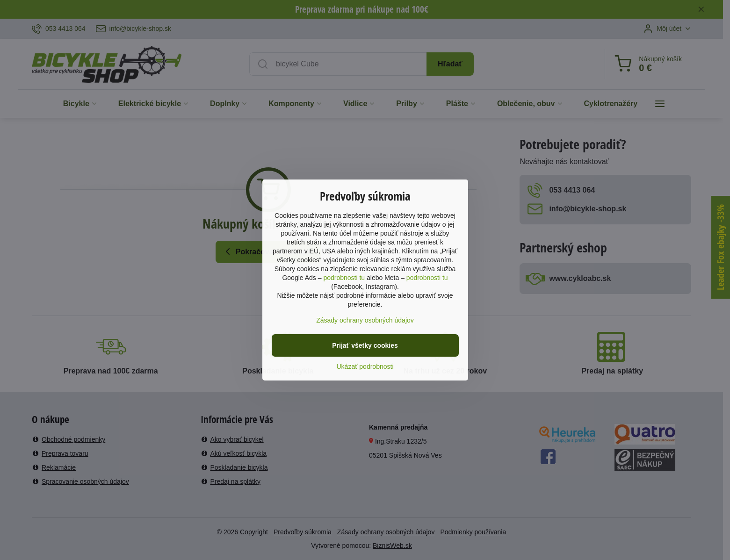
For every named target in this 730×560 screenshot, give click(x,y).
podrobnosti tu (344, 278)
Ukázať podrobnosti (365, 366)
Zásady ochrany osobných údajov (365, 320)
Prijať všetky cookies (365, 345)
